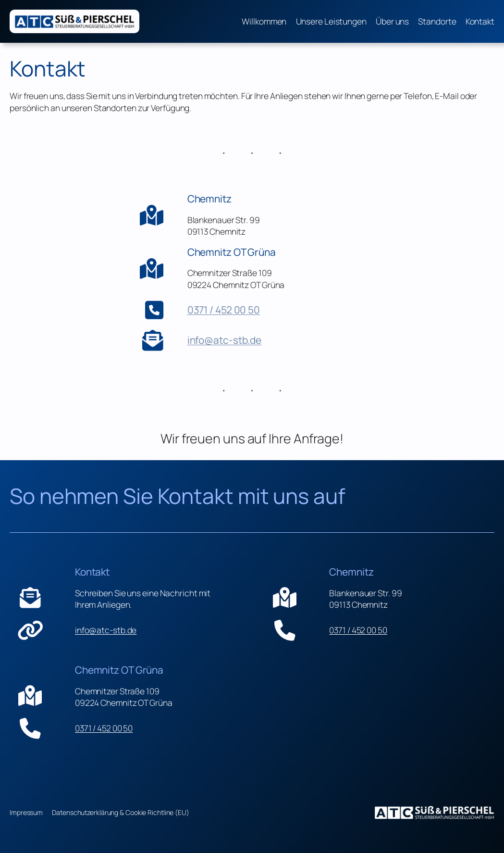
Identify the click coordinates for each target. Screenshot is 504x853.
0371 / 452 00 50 (224, 310)
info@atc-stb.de (225, 340)
